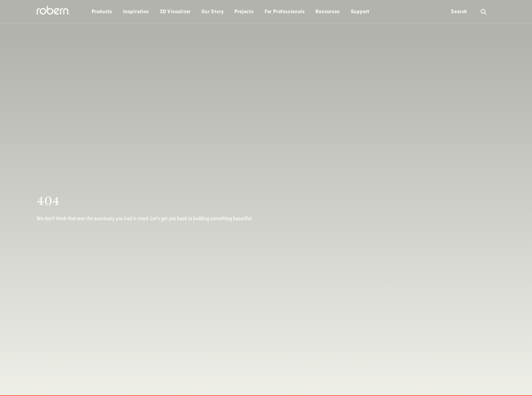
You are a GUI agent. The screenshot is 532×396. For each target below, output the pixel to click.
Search (459, 11)
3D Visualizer (175, 11)
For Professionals (285, 11)
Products (102, 11)
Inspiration (136, 11)
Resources (328, 11)
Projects (244, 11)
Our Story (213, 11)
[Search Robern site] (484, 12)
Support (360, 11)
